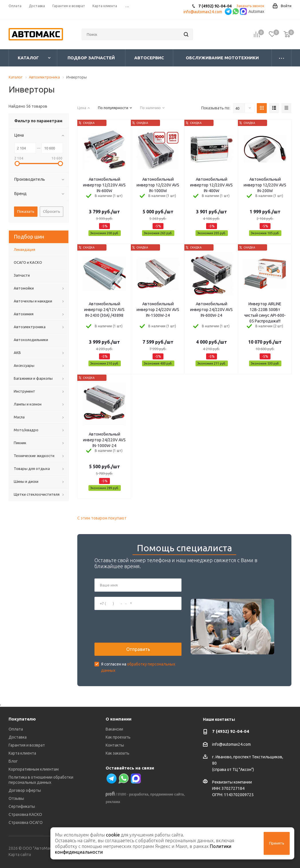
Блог (13, 761)
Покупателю (22, 719)
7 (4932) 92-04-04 (231, 731)
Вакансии (114, 729)
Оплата (16, 729)
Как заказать (118, 753)
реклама (113, 802)
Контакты (115, 745)
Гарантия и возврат (27, 745)
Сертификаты (22, 806)
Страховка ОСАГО (26, 822)
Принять (277, 843)
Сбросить (52, 211)
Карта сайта (20, 855)
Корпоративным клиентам (34, 769)
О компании (119, 719)
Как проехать (118, 737)
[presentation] (138, 626)
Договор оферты (25, 790)
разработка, (139, 794)
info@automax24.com (231, 744)
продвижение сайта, (168, 794)
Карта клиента (22, 753)
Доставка (18, 737)
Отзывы (16, 798)
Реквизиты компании (232, 782)
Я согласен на (138, 667)
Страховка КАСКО (25, 814)
